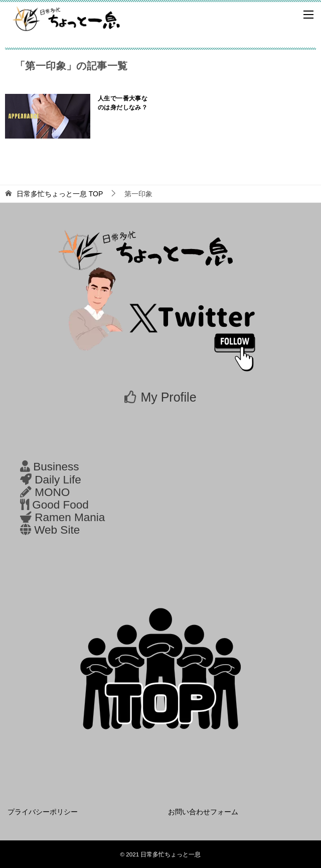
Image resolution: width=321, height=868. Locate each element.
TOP (60, 194)
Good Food (60, 505)
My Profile (168, 397)
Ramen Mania (70, 517)
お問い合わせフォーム (203, 812)
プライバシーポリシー (43, 812)
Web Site (57, 530)
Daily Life (58, 480)
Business (56, 467)
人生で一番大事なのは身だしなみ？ (123, 103)
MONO (52, 492)
